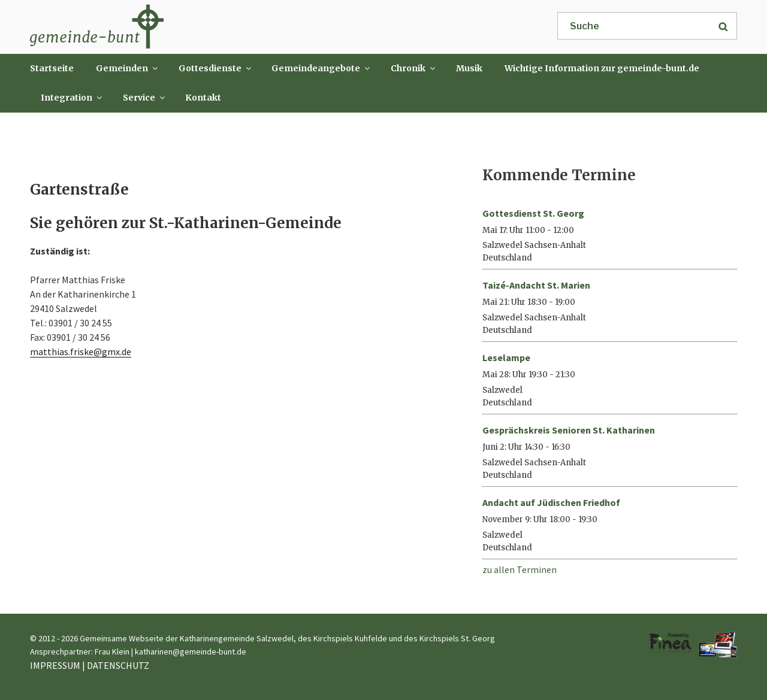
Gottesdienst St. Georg (533, 213)
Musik (469, 68)
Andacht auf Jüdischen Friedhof (551, 502)
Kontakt (203, 98)
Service (145, 98)
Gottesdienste (216, 68)
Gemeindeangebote (321, 68)
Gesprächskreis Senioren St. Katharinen (569, 430)
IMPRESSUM (55, 665)
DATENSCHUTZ (118, 665)
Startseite (52, 68)
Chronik (414, 68)
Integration (72, 98)
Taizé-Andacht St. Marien (536, 285)
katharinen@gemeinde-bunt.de (191, 651)
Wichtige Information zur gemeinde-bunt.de (602, 68)
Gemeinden (128, 68)
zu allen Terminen (520, 569)
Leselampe (506, 357)
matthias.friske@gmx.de (81, 351)
